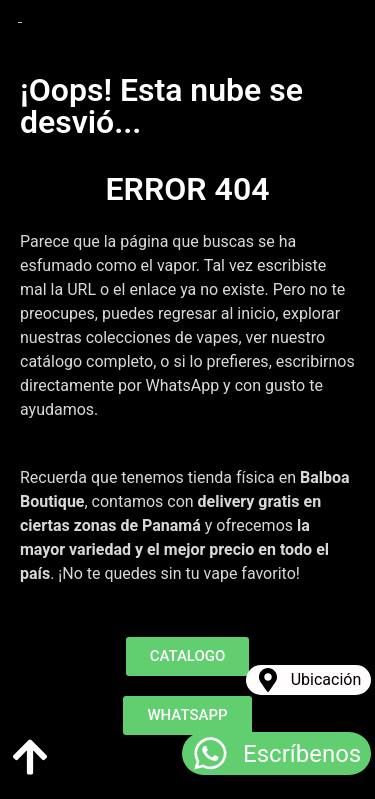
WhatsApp (183, 385)
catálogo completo (86, 361)
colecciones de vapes (162, 337)
